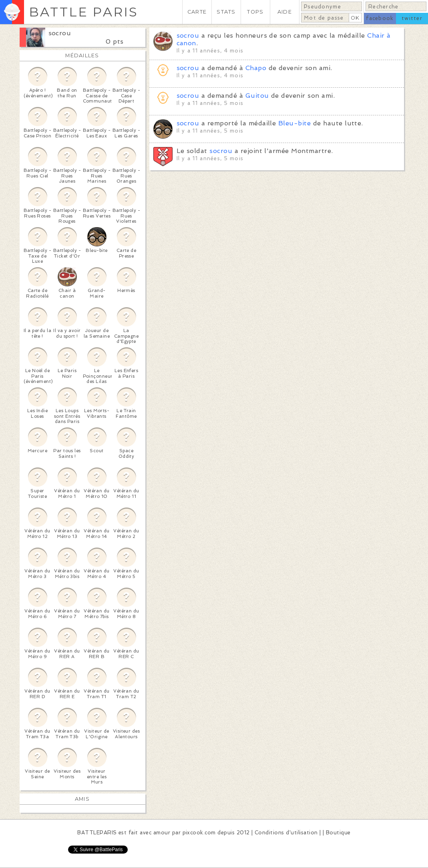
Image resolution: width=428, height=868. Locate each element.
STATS (226, 12)
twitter (412, 18)
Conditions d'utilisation (286, 833)
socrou (60, 33)
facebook (380, 18)
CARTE (197, 12)
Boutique (338, 833)
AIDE (285, 12)
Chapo (256, 68)
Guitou (257, 96)
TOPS (255, 12)
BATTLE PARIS (83, 12)
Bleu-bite (294, 123)
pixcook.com (199, 833)
